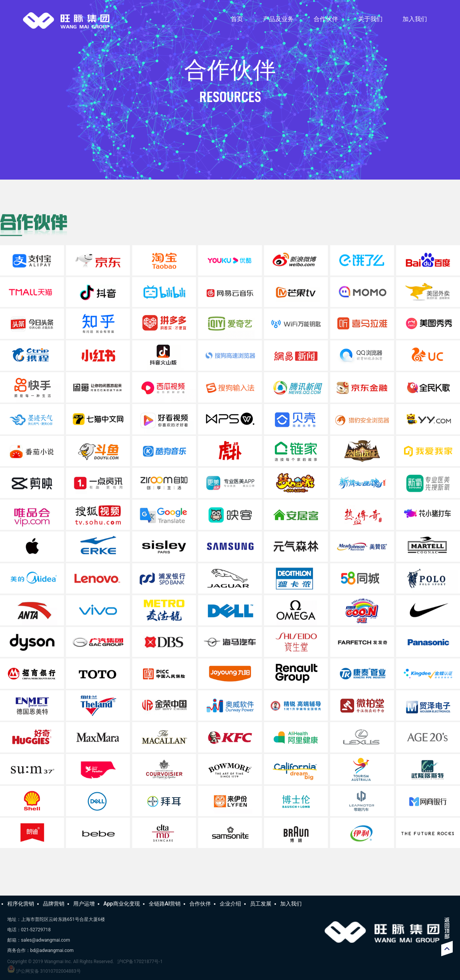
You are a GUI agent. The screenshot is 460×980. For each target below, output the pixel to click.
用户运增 (84, 904)
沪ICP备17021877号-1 (140, 962)
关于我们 (370, 19)
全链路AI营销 (165, 904)
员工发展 (261, 904)
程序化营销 (21, 904)
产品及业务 (278, 19)
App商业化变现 (122, 904)
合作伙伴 (326, 19)
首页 (237, 19)
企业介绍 (230, 904)
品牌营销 (54, 904)
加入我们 (415, 19)
